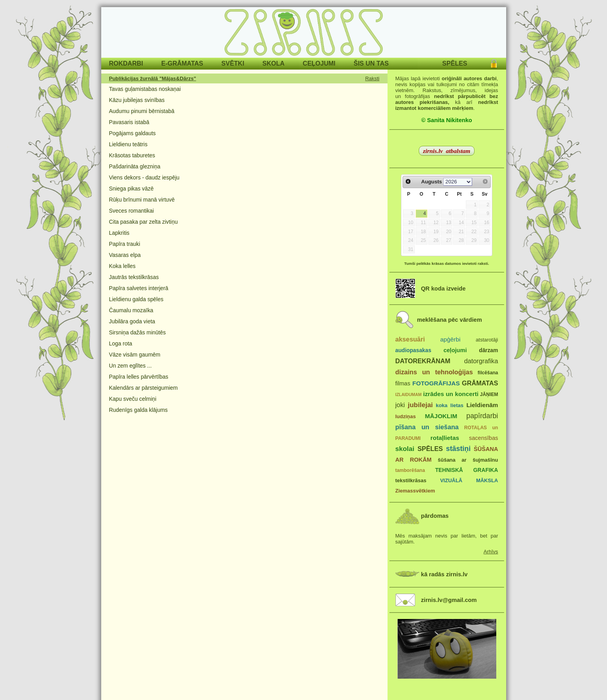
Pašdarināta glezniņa (135, 166)
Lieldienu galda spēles (136, 299)
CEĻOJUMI (319, 63)
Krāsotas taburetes (132, 155)
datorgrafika (481, 361)
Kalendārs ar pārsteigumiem (144, 388)
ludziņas (406, 416)
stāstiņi (458, 449)
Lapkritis (119, 233)
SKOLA (274, 63)
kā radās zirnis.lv (444, 574)
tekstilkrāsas (411, 480)
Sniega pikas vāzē (131, 189)
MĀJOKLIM (441, 416)
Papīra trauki (125, 244)
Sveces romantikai (132, 211)
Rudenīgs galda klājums (138, 410)
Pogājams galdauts (132, 133)
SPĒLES (455, 63)
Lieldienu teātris (128, 144)
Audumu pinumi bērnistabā (142, 111)
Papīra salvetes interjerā (139, 288)
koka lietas (450, 405)
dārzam (488, 350)
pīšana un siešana (427, 427)
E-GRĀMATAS (182, 63)
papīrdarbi (482, 416)
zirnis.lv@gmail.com (449, 600)
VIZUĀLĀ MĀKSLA (469, 480)
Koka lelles (122, 266)
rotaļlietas (445, 438)
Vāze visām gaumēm (135, 355)
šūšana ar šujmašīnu (468, 460)
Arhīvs (491, 552)
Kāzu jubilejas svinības (137, 100)
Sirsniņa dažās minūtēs (138, 332)
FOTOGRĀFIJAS (436, 383)
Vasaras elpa (125, 255)
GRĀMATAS (480, 383)
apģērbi (450, 339)
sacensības (484, 438)
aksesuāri (410, 339)
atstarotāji (487, 340)
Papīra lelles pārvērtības (139, 377)
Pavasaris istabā (129, 122)
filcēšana (488, 373)
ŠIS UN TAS (371, 63)
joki (400, 405)
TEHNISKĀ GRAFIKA (466, 470)
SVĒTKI (233, 63)
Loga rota (121, 343)
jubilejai (420, 405)
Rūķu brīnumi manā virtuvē (142, 200)
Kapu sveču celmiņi (133, 399)
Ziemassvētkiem (415, 491)
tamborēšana (410, 470)
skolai (405, 449)
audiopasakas (413, 350)
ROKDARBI (126, 63)
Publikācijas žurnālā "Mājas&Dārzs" (153, 78)
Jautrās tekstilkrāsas (134, 277)
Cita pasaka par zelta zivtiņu (144, 222)
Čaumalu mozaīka (131, 310)
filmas (403, 383)
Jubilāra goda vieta (132, 321)
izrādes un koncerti (451, 394)
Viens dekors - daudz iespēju (144, 177)
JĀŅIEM (489, 394)
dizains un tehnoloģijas (434, 372)
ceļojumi (455, 350)
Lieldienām (482, 405)
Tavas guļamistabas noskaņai (145, 89)
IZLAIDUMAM (409, 394)
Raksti (373, 78)
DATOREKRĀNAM (423, 361)
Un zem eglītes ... (130, 366)
